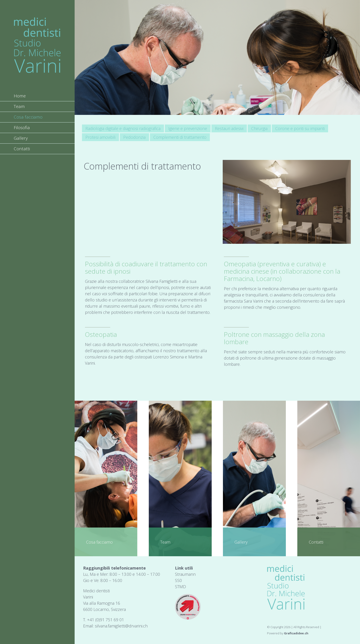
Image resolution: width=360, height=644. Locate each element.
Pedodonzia (134, 137)
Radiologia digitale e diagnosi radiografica (123, 128)
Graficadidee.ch (296, 633)
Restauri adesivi (229, 128)
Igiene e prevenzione (188, 128)
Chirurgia (259, 128)
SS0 (178, 580)
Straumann (185, 574)
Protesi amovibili (100, 137)
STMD (180, 587)
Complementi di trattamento (180, 137)
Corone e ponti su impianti (300, 128)
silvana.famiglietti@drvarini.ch (121, 626)
